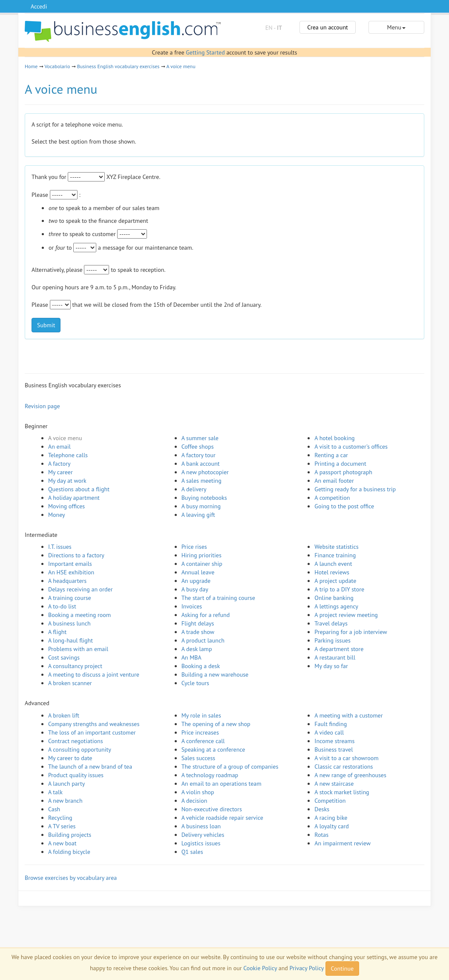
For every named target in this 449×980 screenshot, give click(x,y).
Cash (54, 809)
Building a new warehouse (215, 674)
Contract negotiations (76, 741)
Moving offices (66, 506)
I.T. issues (60, 547)
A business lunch (69, 623)
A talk (55, 792)
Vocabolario (57, 66)
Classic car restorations (344, 767)
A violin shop (198, 792)
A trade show (198, 632)
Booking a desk (201, 666)
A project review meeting (346, 615)
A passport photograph (343, 472)
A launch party (66, 784)
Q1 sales (192, 852)
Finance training (335, 555)
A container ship (202, 564)
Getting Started (205, 52)
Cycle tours (195, 683)
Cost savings (64, 657)
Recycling (60, 818)
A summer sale (200, 438)
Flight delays (198, 623)
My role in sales (201, 715)
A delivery (194, 489)
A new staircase (334, 784)
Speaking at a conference (213, 749)
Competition (330, 801)
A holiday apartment (74, 498)
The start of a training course (218, 598)
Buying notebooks (204, 498)
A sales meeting (201, 481)
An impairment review (343, 843)
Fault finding (331, 724)
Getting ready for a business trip (355, 489)
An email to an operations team (222, 784)
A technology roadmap (210, 775)
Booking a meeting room (79, 615)
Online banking (334, 598)
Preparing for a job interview (351, 632)
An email (59, 447)
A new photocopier (205, 472)
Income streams (334, 741)
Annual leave (198, 572)
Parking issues (332, 640)
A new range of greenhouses (350, 775)
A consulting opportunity (80, 749)
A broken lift (64, 715)
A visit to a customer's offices (351, 447)
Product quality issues (76, 775)
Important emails (70, 564)
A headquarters (67, 581)
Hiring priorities (201, 555)
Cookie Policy (260, 968)
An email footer (334, 481)
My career (60, 472)
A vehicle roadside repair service (222, 818)
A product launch (203, 640)
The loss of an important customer (92, 732)
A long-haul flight (71, 640)
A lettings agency (336, 606)
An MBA (191, 657)
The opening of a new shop (216, 724)
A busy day (195, 589)
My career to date (70, 758)
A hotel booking (334, 438)
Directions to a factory (76, 555)
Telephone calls (68, 455)
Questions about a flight (79, 489)
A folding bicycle (69, 852)
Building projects (70, 835)
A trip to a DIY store (339, 589)
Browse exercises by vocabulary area (71, 878)
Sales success (199, 758)
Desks (322, 809)
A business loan (201, 826)
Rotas (321, 835)
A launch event (333, 564)
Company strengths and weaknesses (94, 724)
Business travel (334, 749)
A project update (335, 581)
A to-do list (62, 606)
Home (31, 66)
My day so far (331, 666)
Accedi (39, 6)
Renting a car (331, 455)
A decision (194, 801)
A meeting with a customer (348, 715)
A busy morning (201, 506)
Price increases (200, 732)
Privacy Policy (307, 968)
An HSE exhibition (71, 572)
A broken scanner (70, 683)
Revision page (42, 406)
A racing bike (331, 818)
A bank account (201, 464)
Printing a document (340, 464)
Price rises (194, 547)
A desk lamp (197, 649)
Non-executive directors (212, 809)
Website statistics (336, 547)
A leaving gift (198, 515)
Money (57, 515)
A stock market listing (342, 792)
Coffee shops (198, 447)
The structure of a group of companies (230, 767)
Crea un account (328, 27)
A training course (70, 598)
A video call (329, 732)
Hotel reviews (332, 572)
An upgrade (196, 581)
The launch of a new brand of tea (90, 767)
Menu (396, 27)
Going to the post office (344, 506)
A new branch (65, 801)
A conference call (203, 741)
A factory (59, 464)
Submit (46, 325)
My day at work (67, 481)
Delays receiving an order (80, 589)
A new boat (62, 843)
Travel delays (331, 623)
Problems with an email (78, 649)
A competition (332, 498)
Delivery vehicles (203, 835)
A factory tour (199, 455)
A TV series (62, 826)
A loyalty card (331, 826)
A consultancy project (75, 666)
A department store (339, 649)
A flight (57, 632)
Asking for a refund (206, 615)
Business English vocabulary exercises (118, 66)
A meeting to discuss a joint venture (94, 674)
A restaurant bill (335, 657)
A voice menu (181, 66)
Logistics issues (201, 843)
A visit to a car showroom (346, 758)
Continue (342, 968)
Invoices (192, 606)
